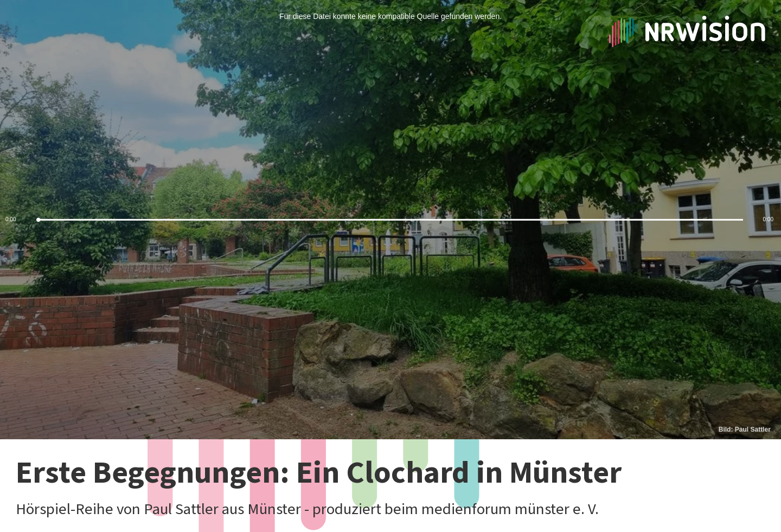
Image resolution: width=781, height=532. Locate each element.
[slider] (390, 220)
